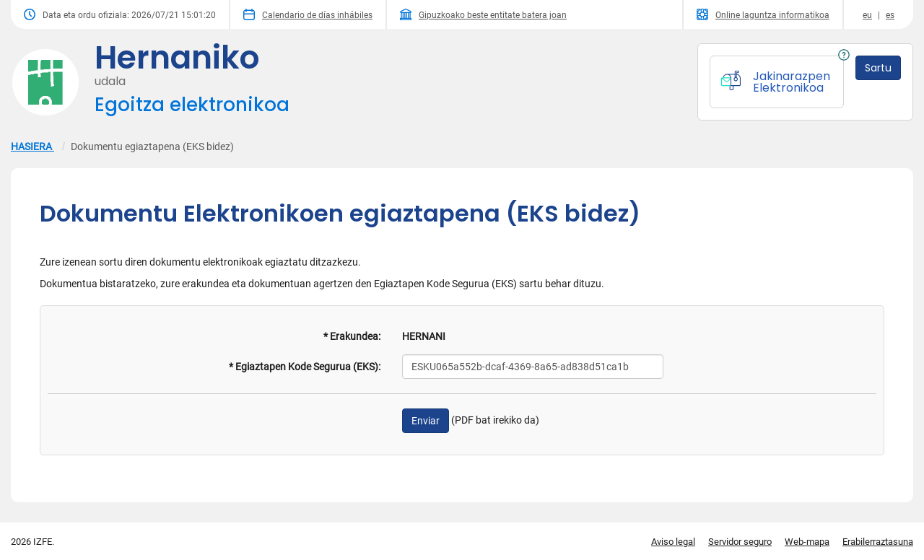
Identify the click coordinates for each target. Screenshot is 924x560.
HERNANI (424, 336)
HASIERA (32, 146)
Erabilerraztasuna (878, 542)
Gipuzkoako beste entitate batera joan (483, 14)
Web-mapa (807, 542)
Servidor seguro (740, 542)
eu (867, 15)
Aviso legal (673, 542)
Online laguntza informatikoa (763, 14)
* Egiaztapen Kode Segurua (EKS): (305, 367)
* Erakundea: (352, 336)
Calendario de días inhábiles (308, 14)
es (890, 15)
